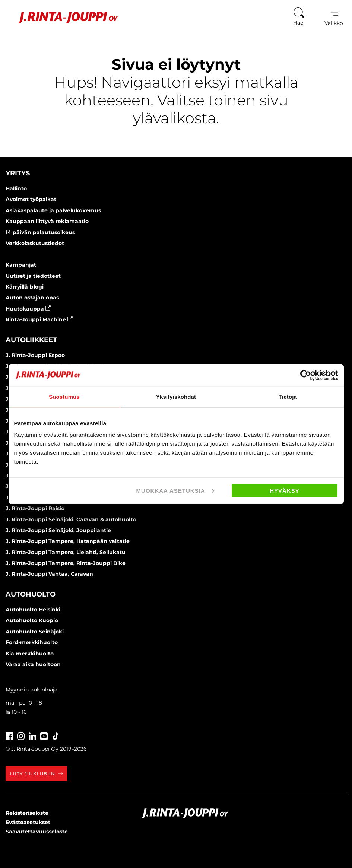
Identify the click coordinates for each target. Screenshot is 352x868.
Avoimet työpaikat (31, 199)
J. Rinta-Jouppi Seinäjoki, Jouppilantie (58, 530)
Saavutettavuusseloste (37, 832)
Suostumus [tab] (64, 396)
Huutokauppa (28, 309)
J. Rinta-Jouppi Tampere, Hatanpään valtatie (68, 541)
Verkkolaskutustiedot (35, 243)
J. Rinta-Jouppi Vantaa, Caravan (49, 574)
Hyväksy (285, 491)
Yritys (18, 173)
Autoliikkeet (31, 340)
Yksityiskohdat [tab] (176, 396)
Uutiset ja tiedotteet (33, 276)
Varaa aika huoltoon (33, 664)
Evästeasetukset (28, 822)
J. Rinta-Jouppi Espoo (35, 355)
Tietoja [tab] (288, 396)
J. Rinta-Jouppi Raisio (35, 508)
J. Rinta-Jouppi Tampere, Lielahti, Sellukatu (66, 552)
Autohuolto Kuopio (32, 620)
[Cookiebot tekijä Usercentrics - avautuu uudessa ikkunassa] (306, 375)
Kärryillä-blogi (25, 287)
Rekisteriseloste (27, 813)
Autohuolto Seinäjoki (35, 632)
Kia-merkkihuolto (30, 654)
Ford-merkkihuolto (32, 642)
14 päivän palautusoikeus (40, 232)
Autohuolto (31, 594)
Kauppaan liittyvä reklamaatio (47, 221)
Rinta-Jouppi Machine (39, 319)
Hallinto (16, 188)
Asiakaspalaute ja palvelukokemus (53, 210)
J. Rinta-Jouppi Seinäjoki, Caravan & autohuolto (71, 519)
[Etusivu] (63, 18)
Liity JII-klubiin (36, 774)
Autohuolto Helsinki (33, 610)
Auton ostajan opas (32, 298)
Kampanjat (21, 265)
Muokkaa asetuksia (175, 491)
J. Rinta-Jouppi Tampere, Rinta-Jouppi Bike (66, 563)
